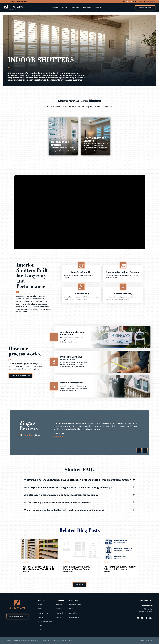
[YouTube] (138, 618)
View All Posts (79, 584)
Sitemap (71, 640)
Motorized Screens (44, 613)
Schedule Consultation (145, 8)
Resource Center (75, 605)
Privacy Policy (47, 640)
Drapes (40, 609)
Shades (40, 625)
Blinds (40, 605)
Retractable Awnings (45, 621)
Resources (75, 8)
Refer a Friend (61, 613)
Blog (71, 609)
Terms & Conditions (60, 640)
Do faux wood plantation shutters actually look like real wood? (79, 502)
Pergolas (41, 617)
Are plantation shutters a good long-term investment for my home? (79, 495)
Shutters (41, 630)
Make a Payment (150, 2)
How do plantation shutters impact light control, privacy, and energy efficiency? (79, 487)
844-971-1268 (22, 2)
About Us (98, 8)
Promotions (87, 8)
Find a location (10, 2)
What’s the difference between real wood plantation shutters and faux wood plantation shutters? (79, 480)
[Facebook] (146, 618)
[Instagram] (142, 618)
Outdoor (55, 8)
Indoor (65, 8)
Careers (59, 609)
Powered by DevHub (146, 641)
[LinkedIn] (150, 618)
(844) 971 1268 (146, 600)
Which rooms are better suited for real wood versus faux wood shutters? (79, 510)
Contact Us (60, 617)
